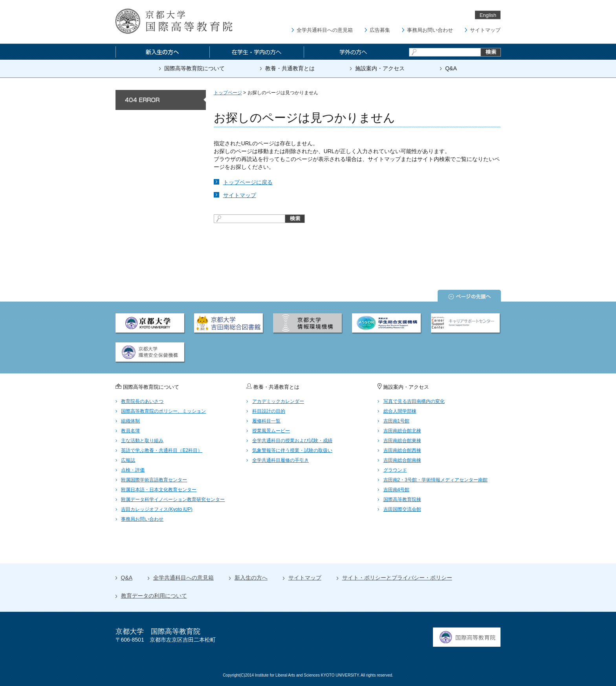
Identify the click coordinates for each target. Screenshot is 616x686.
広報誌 (128, 460)
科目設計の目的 (269, 411)
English (488, 15)
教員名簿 (130, 431)
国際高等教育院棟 (402, 499)
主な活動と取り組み (142, 441)
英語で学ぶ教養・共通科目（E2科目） (162, 450)
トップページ (228, 93)
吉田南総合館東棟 (402, 441)
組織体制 (130, 421)
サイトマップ (485, 30)
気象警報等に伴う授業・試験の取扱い (292, 450)
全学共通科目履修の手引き (280, 460)
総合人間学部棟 (400, 411)
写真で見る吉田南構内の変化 (414, 401)
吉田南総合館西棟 (402, 450)
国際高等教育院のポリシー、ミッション (163, 411)
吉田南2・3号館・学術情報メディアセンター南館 (435, 480)
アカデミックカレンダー (278, 401)
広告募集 (380, 30)
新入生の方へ (251, 578)
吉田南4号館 (397, 490)
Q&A (451, 68)
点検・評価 (133, 470)
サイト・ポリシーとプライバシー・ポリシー (397, 578)
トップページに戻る (248, 182)
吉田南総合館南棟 (402, 460)
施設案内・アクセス (380, 68)
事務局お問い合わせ (430, 30)
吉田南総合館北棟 (402, 431)
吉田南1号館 (397, 421)
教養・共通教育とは (290, 68)
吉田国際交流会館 (402, 509)
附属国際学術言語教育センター (154, 480)
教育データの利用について (154, 596)
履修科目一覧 (266, 421)
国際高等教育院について (194, 68)
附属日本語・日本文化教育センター (159, 490)
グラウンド (395, 470)
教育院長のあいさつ (142, 401)
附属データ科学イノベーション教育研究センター (173, 499)
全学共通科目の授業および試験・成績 (292, 441)
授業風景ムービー (271, 431)
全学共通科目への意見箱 (325, 30)
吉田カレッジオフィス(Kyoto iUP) (157, 509)
